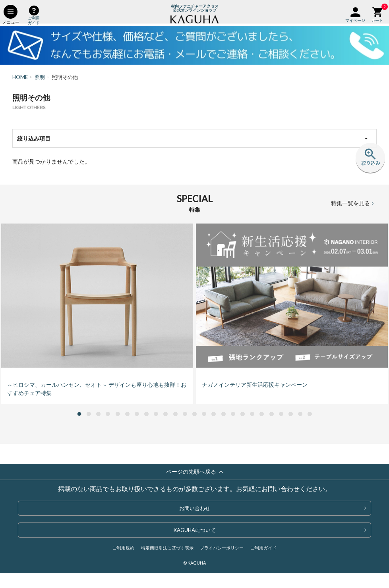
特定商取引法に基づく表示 (167, 548)
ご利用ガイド (263, 548)
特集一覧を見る (352, 203)
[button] (79, 414)
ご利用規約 (123, 548)
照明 (40, 77)
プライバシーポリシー (222, 548)
